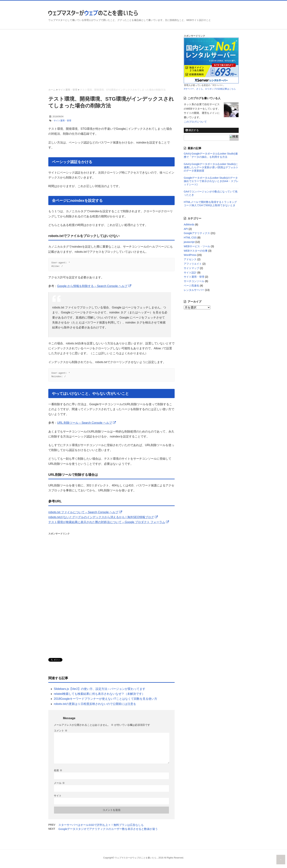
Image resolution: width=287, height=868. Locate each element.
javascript (189, 242)
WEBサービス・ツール (197, 246)
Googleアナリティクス (197, 233)
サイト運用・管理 (62, 121)
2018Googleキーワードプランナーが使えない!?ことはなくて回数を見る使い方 (106, 701)
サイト (58, 798)
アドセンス (190, 259)
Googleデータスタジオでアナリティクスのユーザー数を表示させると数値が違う (108, 831)
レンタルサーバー (194, 290)
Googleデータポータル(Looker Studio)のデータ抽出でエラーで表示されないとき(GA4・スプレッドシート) (211, 181)
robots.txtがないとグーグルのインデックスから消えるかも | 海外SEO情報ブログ (101, 519)
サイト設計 (190, 273)
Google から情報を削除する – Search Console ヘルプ (92, 287)
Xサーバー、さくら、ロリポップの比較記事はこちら (210, 89)
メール (59, 785)
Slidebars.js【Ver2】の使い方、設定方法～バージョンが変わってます (100, 691)
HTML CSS (190, 238)
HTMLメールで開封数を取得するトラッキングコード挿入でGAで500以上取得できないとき (210, 204)
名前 (58, 773)
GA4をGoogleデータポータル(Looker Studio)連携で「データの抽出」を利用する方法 (211, 155)
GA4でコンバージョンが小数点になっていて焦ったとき (211, 193)
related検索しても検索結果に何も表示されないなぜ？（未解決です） (99, 696)
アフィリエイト (193, 264)
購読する (192, 130)
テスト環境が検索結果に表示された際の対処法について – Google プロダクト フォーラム (107, 524)
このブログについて (195, 122)
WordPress (190, 255)
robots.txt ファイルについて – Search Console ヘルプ (83, 514)
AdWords (189, 225)
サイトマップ (191, 268)
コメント (61, 733)
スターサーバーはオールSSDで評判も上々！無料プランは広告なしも (101, 827)
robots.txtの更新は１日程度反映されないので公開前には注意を (95, 706)
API (186, 229)
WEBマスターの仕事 (196, 251)
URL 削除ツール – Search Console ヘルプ (85, 425)
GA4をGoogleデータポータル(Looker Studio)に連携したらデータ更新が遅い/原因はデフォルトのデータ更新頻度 (211, 167)
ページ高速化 (191, 286)
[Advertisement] (111, 60)
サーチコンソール (194, 281)
